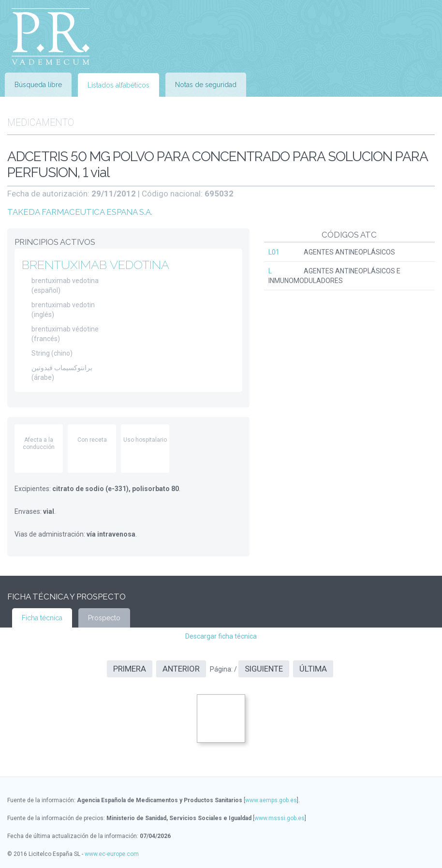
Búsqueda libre (38, 85)
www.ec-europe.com (112, 854)
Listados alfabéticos (118, 85)
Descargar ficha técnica (221, 636)
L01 (274, 252)
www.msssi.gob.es (280, 818)
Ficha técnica (42, 618)
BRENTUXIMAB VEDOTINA (96, 265)
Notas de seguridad (206, 85)
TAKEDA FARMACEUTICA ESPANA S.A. (80, 212)
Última (313, 669)
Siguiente (264, 669)
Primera (130, 669)
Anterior (181, 669)
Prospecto (104, 618)
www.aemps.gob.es (271, 800)
